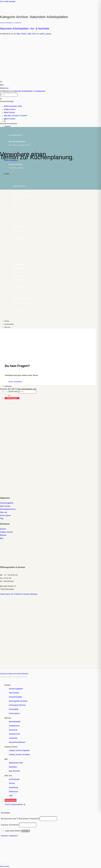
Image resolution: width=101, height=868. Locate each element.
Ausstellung (13, 787)
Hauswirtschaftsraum (17, 742)
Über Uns (7, 327)
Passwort (10, 825)
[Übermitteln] (1, 99)
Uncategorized (17, 23)
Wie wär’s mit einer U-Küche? (16, 116)
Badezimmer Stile (16, 763)
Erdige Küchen (10, 109)
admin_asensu (46, 34)
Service (7, 321)
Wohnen (8, 718)
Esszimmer (13, 730)
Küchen (7, 174)
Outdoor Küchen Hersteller (19, 755)
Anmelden (25, 831)
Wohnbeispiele (15, 722)
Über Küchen (14, 693)
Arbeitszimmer (15, 734)
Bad (6, 759)
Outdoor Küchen (11, 747)
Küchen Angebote (16, 689)
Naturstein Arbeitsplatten (6, 23)
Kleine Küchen (10, 119)
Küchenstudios (9, 324)
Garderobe (13, 738)
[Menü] (5, 121)
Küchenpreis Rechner (17, 705)
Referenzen (8, 386)
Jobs (11, 796)
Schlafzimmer (14, 726)
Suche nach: (13, 391)
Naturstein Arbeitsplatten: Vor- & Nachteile (25, 29)
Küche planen (14, 713)
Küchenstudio (14, 779)
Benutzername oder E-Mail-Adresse (20, 819)
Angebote (7, 126)
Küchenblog (14, 709)
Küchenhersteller (15, 697)
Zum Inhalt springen (8, 1)
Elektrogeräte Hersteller (18, 701)
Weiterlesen (5, 88)
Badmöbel (13, 767)
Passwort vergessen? (9, 836)
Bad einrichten (15, 771)
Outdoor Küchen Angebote (19, 750)
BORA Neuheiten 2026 (13, 106)
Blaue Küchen (9, 112)
